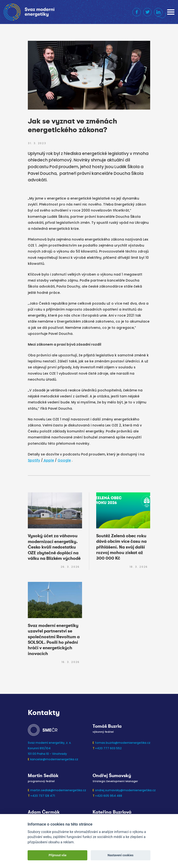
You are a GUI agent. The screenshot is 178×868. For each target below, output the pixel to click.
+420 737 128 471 (43, 796)
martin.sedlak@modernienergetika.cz (58, 790)
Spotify (34, 460)
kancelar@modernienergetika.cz (54, 759)
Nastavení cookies (120, 855)
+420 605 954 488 (109, 796)
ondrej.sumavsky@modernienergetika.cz (125, 790)
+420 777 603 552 (108, 748)
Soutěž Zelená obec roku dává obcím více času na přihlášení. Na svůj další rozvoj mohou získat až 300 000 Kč (121, 547)
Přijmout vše (58, 855)
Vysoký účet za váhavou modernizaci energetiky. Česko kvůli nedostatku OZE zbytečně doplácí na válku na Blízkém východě (54, 547)
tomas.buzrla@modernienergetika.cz (123, 743)
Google (64, 460)
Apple (48, 460)
